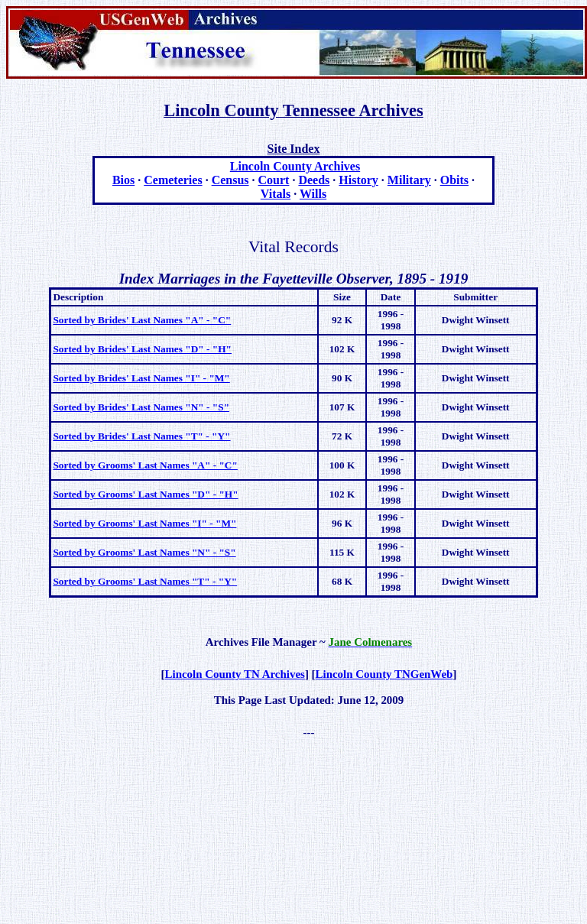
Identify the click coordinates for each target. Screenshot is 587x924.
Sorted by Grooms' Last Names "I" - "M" (144, 523)
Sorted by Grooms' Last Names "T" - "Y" (145, 581)
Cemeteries (173, 180)
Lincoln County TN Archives (235, 674)
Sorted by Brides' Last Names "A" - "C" (142, 320)
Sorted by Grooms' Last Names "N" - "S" (144, 552)
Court (274, 180)
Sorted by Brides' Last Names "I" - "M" (141, 378)
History (358, 180)
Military (409, 180)
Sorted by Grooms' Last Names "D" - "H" (145, 494)
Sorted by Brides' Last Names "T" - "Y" (141, 436)
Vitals (276, 194)
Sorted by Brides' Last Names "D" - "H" (142, 349)
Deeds (314, 180)
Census (230, 180)
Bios (123, 180)
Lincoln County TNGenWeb (384, 674)
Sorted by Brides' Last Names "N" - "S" (141, 407)
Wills (313, 194)
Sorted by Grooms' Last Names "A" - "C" (145, 465)
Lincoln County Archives (295, 166)
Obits (454, 180)
